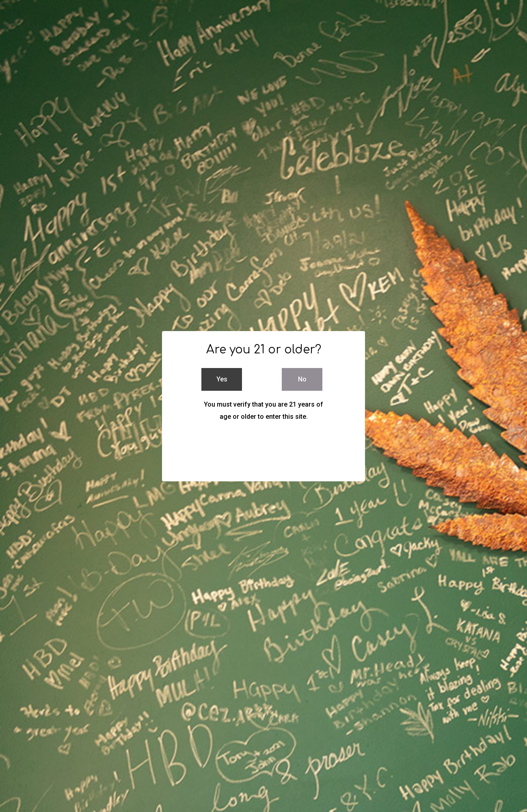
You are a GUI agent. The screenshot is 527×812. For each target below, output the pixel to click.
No (302, 379)
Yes (222, 379)
